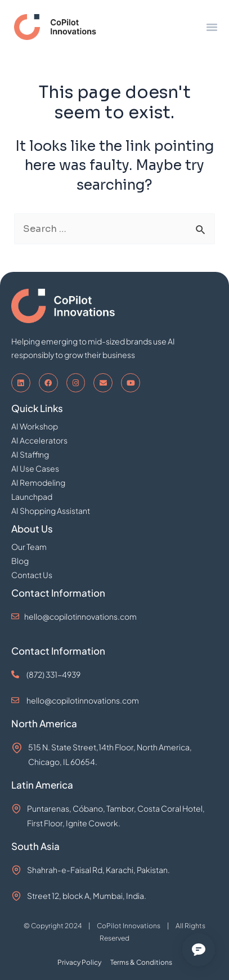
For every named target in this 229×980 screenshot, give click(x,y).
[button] (212, 27)
